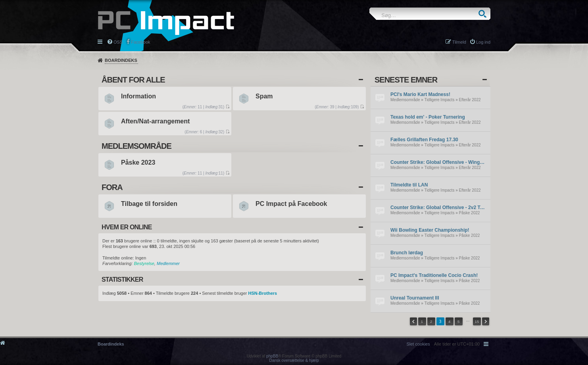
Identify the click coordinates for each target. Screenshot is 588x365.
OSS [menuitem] (118, 42)
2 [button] (431, 322)
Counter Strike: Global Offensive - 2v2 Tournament (438, 207)
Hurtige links (101, 41)
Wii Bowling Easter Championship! (430, 230)
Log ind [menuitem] (483, 42)
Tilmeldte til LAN (409, 185)
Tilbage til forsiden (149, 204)
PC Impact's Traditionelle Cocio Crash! (434, 275)
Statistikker (122, 280)
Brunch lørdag (407, 253)
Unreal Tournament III (415, 298)
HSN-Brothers (262, 293)
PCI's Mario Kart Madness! (420, 94)
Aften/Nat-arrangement (155, 121)
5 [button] (459, 322)
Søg (482, 14)
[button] (413, 321)
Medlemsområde (405, 100)
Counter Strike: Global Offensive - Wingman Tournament (438, 162)
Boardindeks (121, 60)
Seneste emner (406, 80)
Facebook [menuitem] (140, 42)
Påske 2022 (470, 213)
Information (138, 96)
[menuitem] (418, 344)
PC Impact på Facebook (291, 204)
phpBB (272, 356)
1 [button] (422, 322)
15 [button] (477, 322)
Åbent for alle (133, 80)
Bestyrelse (144, 263)
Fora (112, 187)
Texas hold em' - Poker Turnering (428, 117)
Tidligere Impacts (440, 100)
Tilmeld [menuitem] (459, 42)
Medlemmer (168, 263)
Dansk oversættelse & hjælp (294, 360)
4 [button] (450, 322)
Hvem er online (127, 227)
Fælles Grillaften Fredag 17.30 (424, 140)
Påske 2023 (138, 162)
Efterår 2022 (470, 100)
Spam (264, 96)
